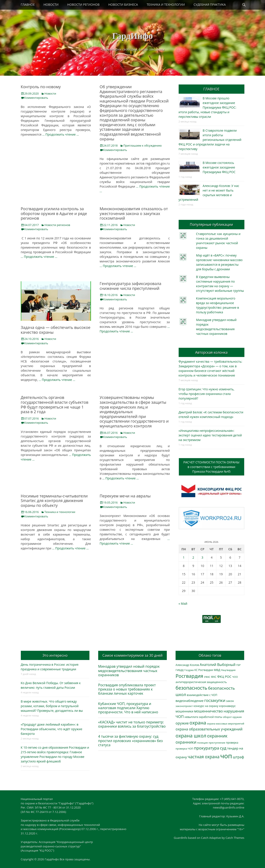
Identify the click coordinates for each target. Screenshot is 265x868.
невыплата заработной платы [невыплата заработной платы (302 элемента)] (203, 717)
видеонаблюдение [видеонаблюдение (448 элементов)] (189, 701)
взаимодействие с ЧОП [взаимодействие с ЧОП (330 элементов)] (202, 695)
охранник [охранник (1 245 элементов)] (217, 736)
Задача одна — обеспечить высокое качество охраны (56, 330)
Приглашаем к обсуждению (143, 145)
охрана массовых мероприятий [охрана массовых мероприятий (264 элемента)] (226, 724)
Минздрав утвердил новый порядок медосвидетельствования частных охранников (129, 671)
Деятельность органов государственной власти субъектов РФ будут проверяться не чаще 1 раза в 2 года (55, 404)
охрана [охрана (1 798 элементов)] (198, 723)
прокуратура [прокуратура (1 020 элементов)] (206, 748)
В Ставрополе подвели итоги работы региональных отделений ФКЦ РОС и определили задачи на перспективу (210, 140)
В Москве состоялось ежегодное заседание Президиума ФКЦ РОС (219, 167)
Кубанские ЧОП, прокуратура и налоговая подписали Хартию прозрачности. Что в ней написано (128, 708)
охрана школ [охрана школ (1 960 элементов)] (191, 735)
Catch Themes (235, 838)
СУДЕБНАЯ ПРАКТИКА (210, 4)
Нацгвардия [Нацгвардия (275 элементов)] (228, 670)
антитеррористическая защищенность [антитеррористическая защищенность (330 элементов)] (201, 682)
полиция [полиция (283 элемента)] (202, 743)
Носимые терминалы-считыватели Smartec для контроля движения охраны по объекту (54, 501)
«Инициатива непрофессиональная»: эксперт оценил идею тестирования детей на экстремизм (210, 435)
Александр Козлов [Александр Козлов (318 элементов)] (187, 665)
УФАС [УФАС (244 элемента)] (207, 677)
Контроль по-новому (41, 87)
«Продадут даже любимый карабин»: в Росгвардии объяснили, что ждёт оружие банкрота (52, 729)
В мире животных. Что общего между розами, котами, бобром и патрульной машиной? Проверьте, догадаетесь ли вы (52, 706)
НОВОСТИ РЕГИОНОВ (83, 4)
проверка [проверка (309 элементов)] (232, 742)
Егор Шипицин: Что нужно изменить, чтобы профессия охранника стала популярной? (207, 394)
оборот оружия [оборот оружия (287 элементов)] (232, 717)
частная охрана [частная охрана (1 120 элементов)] (204, 757)
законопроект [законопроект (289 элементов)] (184, 706)
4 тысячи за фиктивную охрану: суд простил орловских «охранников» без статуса (130, 741)
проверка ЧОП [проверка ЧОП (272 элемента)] (184, 749)
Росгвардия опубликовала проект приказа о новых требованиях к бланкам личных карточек (127, 689)
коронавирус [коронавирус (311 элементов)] (227, 706)
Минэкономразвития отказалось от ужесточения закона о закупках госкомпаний (134, 213)
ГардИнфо (133, 36)
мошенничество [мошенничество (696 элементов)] (209, 711)
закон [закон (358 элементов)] (230, 701)
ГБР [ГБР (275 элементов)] (238, 665)
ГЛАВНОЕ (28, 4)
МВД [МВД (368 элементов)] (217, 670)
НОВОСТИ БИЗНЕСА (123, 4)
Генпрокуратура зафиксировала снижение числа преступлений (131, 286)
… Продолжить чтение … (61, 134)
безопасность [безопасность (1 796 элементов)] (191, 688)
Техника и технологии (60, 512)
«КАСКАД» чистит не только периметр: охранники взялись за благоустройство (132, 724)
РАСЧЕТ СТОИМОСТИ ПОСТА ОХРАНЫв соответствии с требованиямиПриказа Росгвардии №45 (212, 467)
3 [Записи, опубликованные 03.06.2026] (202, 557)
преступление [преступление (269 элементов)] (217, 743)
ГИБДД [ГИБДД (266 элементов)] (180, 670)
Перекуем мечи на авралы (125, 496)
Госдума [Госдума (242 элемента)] (189, 670)
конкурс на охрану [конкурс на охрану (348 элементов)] (206, 706)
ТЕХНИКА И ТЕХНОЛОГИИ (166, 4)
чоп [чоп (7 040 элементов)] (226, 756)
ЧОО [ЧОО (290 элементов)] (235, 677)
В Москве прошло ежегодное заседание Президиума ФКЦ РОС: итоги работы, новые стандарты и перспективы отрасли (207, 107)
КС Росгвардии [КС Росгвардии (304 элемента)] (204, 670)
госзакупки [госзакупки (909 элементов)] (215, 700)
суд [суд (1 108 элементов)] (223, 748)
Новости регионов (57, 225)
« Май (183, 603)
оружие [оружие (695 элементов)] (182, 723)
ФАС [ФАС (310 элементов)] (214, 677)
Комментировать (36, 98)
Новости (50, 93)
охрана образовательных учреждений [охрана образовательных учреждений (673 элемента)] (209, 729)
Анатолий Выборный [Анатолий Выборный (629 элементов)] (218, 665)
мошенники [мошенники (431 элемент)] (184, 711)
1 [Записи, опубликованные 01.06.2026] (184, 557)
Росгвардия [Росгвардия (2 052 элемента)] (189, 676)
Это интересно (55, 655)
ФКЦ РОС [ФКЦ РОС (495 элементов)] (224, 676)
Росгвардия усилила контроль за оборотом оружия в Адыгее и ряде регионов (54, 213)
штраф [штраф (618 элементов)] (238, 757)
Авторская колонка (211, 352)
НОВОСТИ (51, 4)
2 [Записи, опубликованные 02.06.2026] (193, 557)
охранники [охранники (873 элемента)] (186, 742)
